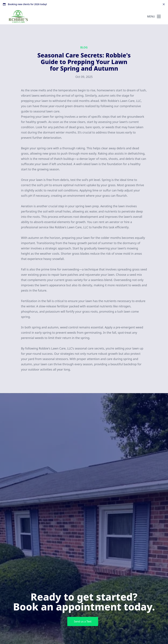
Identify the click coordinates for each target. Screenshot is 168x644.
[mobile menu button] (159, 16)
